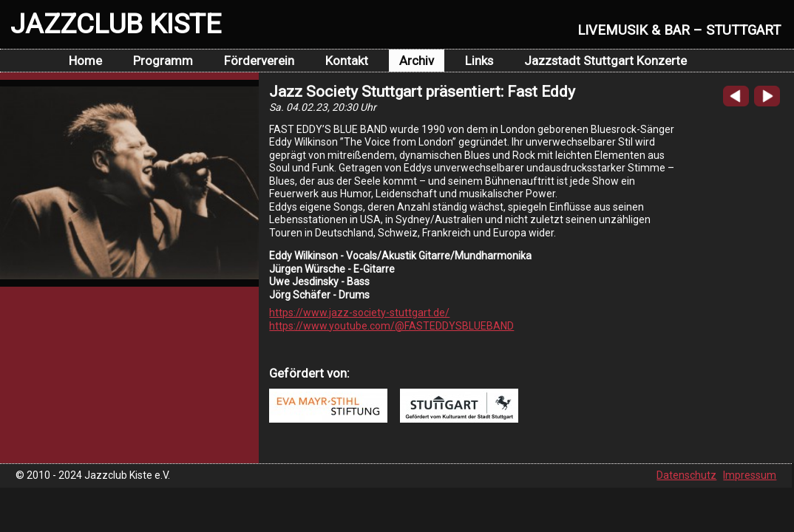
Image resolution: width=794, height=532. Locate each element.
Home (85, 61)
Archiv (417, 61)
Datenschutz (686, 475)
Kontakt (347, 61)
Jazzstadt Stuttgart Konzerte (605, 61)
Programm (163, 61)
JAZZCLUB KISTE (116, 24)
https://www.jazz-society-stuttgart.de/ (359, 313)
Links (479, 61)
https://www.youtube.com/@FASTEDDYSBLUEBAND (391, 326)
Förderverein (259, 61)
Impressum (750, 475)
